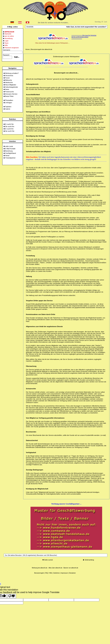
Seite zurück (47, 560)
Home (27, 49)
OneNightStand (11, 153)
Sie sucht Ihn (10, 126)
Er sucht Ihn (9, 129)
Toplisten (8, 107)
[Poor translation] (12, 596)
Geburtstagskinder (12, 87)
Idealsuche (9, 82)
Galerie (8, 109)
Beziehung (9, 151)
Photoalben (9, 100)
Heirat (7, 156)
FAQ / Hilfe (49, 573)
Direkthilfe (30, 27)
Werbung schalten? (12, 73)
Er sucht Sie (9, 124)
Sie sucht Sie (10, 131)
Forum (7, 78)
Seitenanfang (88, 560)
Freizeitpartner (10, 158)
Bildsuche (9, 80)
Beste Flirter (9, 96)
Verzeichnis (9, 76)
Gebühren (56, 573)
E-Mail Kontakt (10, 149)
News (7, 89)
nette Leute (9, 146)
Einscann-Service (11, 94)
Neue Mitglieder (11, 85)
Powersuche (10, 92)
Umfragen (9, 103)
